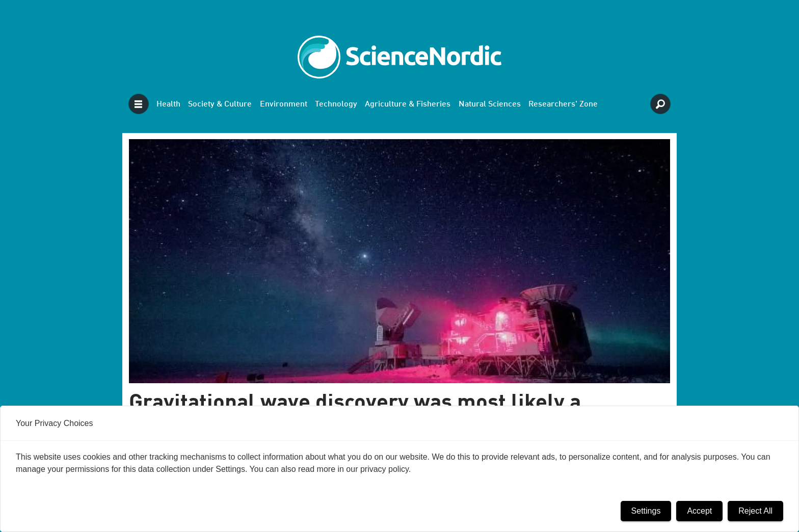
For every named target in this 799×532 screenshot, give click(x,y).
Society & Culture (220, 104)
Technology (336, 104)
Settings (646, 511)
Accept (699, 511)
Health (168, 104)
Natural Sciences (490, 104)
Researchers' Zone (563, 104)
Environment (284, 104)
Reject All (755, 511)
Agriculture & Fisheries (408, 104)
